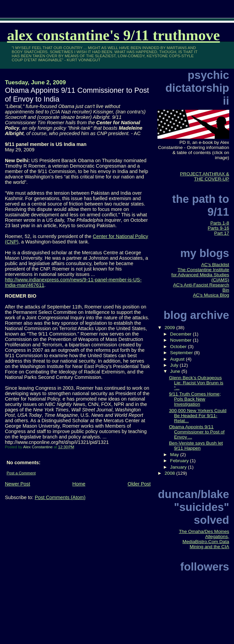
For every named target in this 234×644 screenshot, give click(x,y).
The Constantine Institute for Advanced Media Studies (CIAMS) (200, 275)
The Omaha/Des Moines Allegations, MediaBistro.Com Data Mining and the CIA (204, 539)
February (180, 461)
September (182, 353)
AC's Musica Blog (211, 295)
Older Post (139, 484)
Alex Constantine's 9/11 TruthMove (114, 35)
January (179, 467)
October (179, 347)
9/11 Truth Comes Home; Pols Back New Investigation (195, 399)
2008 (170, 473)
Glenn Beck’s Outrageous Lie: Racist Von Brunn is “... (196, 383)
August (178, 359)
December (182, 334)
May (175, 455)
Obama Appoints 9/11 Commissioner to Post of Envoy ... (197, 432)
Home (79, 484)
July (175, 365)
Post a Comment (21, 473)
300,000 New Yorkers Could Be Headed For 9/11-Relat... (198, 416)
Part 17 (222, 233)
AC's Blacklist (215, 265)
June (176, 371)
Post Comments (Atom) (60, 497)
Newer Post (17, 484)
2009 (170, 328)
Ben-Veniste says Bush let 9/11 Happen (196, 446)
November (182, 340)
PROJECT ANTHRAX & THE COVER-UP (205, 176)
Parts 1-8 (220, 223)
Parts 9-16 (219, 228)
